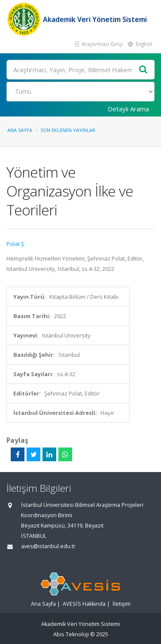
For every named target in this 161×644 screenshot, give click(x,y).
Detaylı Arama (128, 109)
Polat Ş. (16, 244)
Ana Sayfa (20, 130)
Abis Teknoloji (71, 634)
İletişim (122, 604)
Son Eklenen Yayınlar (68, 130)
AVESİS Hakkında (84, 604)
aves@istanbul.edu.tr (48, 546)
